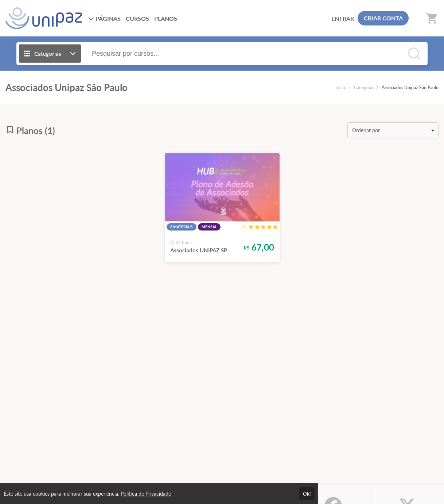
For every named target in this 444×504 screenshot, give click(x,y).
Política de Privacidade (146, 494)
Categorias (364, 88)
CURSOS (137, 18)
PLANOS (166, 18)
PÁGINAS (104, 18)
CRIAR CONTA (383, 18)
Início (341, 88)
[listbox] (393, 130)
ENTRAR (343, 18)
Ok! (307, 494)
